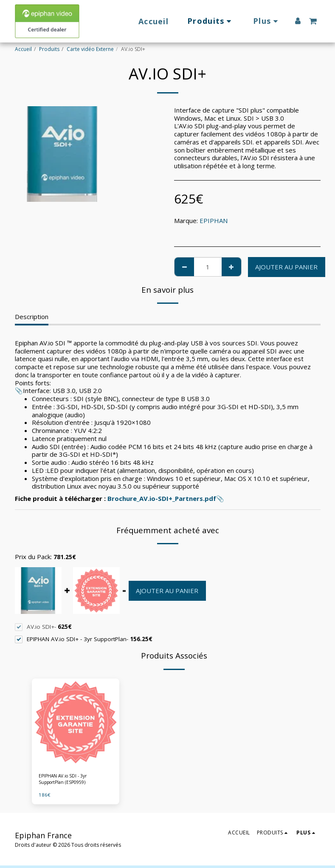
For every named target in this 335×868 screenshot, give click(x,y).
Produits (49, 49)
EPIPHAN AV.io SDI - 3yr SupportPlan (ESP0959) (66, 780)
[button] (313, 21)
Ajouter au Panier (286, 267)
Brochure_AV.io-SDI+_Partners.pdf (162, 498)
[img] (76, 722)
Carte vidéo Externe (90, 49)
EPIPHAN (214, 221)
